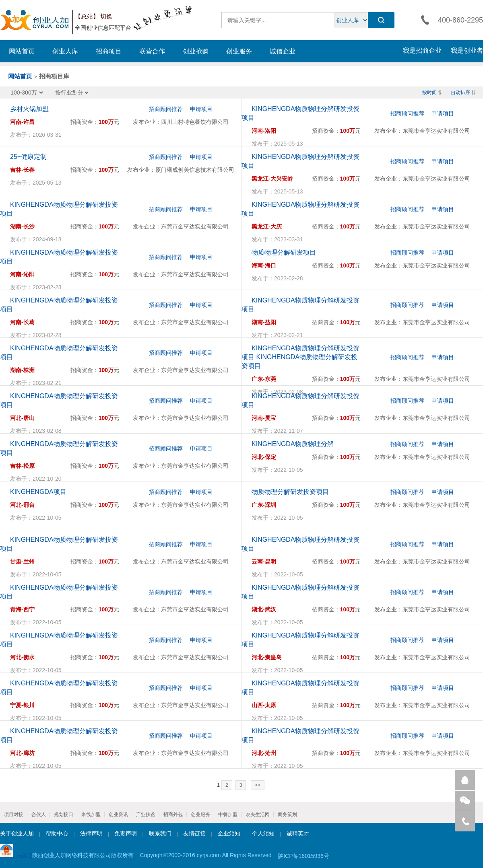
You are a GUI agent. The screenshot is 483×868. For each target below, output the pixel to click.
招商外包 (173, 815)
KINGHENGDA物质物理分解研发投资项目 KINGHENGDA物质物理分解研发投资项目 (300, 357)
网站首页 (22, 51)
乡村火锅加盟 (29, 109)
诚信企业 (283, 51)
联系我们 (160, 833)
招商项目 (109, 51)
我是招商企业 (422, 50)
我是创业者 (467, 50)
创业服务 (239, 51)
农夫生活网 (258, 815)
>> (258, 785)
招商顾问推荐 (166, 109)
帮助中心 (57, 833)
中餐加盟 (228, 815)
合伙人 (39, 815)
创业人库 (65, 51)
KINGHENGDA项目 (38, 492)
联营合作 (152, 51)
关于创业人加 (17, 833)
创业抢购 (196, 51)
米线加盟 (91, 815)
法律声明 (91, 833)
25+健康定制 (28, 157)
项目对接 (14, 815)
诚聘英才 (298, 833)
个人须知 (263, 833)
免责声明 (126, 833)
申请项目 (201, 109)
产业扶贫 (146, 815)
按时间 (429, 93)
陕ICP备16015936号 (303, 856)
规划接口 (64, 815)
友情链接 (194, 833)
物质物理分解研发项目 (284, 252)
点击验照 (16, 851)
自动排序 (460, 93)
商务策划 (287, 815)
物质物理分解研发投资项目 (290, 492)
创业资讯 (118, 815)
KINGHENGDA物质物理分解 (293, 444)
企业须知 (229, 833)
